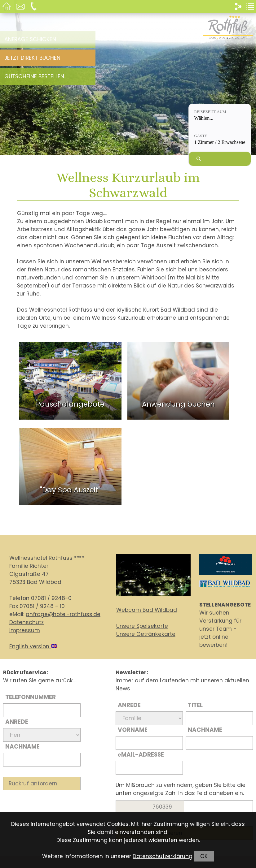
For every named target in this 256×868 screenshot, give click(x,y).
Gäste (201, 136)
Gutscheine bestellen (34, 76)
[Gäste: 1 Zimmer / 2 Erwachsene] (220, 140)
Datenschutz (26, 622)
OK (204, 856)
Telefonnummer (31, 697)
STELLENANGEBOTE (225, 605)
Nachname (22, 747)
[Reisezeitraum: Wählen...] (220, 116)
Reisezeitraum (210, 112)
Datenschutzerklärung (163, 856)
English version (33, 646)
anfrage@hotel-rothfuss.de (63, 614)
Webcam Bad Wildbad (147, 610)
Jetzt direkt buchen (32, 58)
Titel (195, 705)
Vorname (133, 730)
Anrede (17, 722)
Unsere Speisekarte (142, 626)
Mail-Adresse (141, 755)
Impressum (25, 630)
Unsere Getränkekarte (146, 634)
